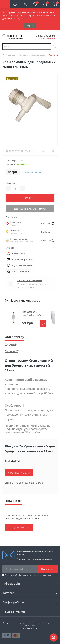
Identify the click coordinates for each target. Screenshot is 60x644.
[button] (25, 4)
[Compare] (53, 151)
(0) (32, 151)
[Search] (54, 47)
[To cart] (43, 324)
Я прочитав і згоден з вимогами (28, 575)
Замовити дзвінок (47, 38)
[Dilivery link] (53, 224)
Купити (30, 198)
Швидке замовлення (30, 208)
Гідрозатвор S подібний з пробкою (33, 314)
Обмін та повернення (30, 280)
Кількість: (11, 183)
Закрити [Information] (30, 25)
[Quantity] (15, 189)
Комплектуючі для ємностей (32, 55)
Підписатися (47, 569)
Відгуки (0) (11, 344)
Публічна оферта (24, 575)
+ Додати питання (19, 527)
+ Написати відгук (19, 473)
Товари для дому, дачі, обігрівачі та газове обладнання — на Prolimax (30, 624)
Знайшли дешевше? (33, 172)
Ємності (12, 55)
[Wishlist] (43, 151)
